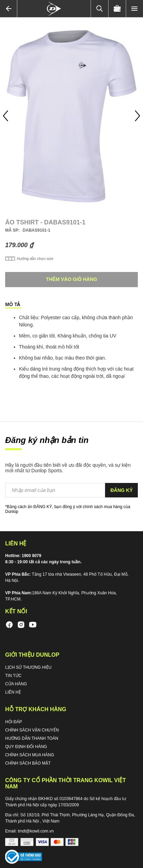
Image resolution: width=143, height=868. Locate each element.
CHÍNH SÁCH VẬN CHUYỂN (32, 730)
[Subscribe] (121, 490)
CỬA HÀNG (16, 684)
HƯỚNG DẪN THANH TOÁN (32, 738)
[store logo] (54, 9)
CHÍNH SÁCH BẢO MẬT (28, 763)
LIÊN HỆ (13, 692)
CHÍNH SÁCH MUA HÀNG (30, 755)
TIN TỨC (13, 676)
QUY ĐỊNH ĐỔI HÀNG (26, 747)
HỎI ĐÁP (14, 722)
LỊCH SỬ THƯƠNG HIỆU (28, 667)
